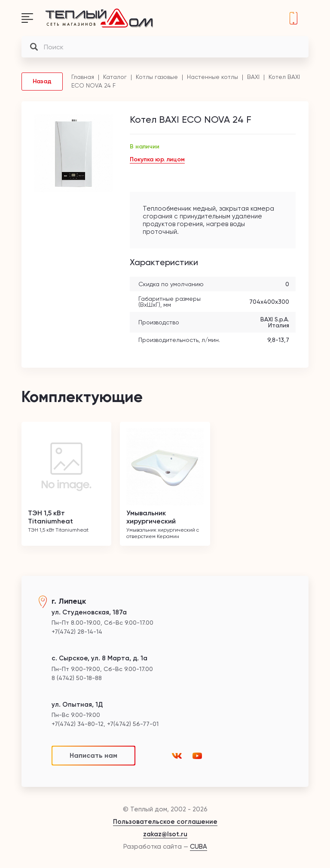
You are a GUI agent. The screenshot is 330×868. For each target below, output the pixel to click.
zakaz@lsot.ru (165, 834)
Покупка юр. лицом (157, 159)
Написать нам (93, 755)
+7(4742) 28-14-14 (293, 18)
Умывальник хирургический (151, 517)
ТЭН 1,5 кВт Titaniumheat (50, 517)
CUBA (199, 847)
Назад (42, 81)
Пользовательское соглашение (165, 822)
